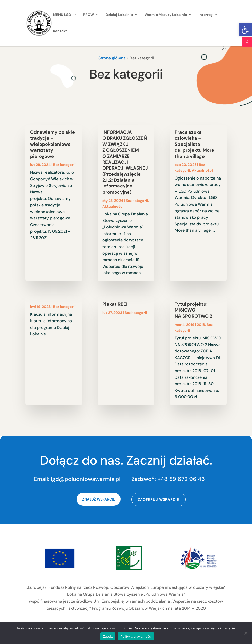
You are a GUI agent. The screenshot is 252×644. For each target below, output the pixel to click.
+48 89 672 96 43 (181, 479)
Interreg (206, 15)
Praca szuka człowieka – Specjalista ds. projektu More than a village (194, 144)
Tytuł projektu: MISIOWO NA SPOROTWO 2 (193, 310)
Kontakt (60, 31)
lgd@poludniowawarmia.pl (86, 479)
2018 (201, 325)
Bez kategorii (64, 165)
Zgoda (108, 636)
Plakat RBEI (115, 304)
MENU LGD (62, 15)
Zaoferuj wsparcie (159, 499)
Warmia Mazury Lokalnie (166, 15)
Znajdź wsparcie (99, 499)
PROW (88, 15)
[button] (245, 30)
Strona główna (112, 58)
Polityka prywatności (136, 636)
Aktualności (113, 206)
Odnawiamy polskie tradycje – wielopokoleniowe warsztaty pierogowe (52, 144)
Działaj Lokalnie (119, 15)
